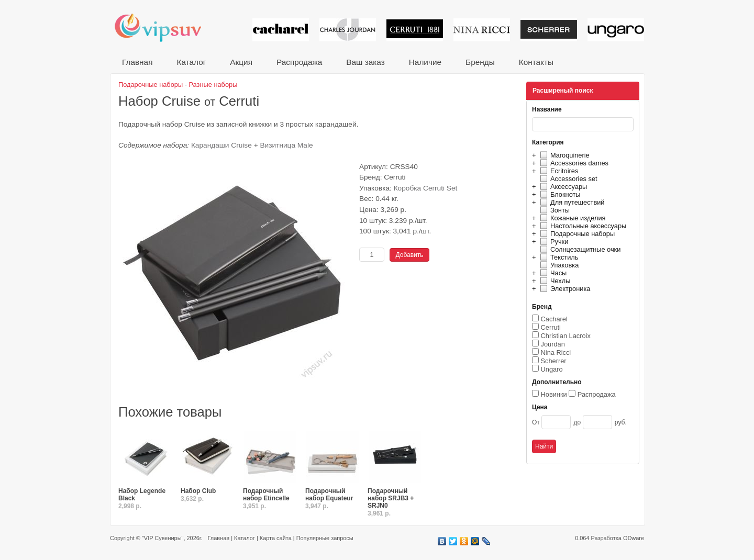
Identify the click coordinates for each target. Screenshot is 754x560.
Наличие (425, 62)
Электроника (564, 289)
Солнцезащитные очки (579, 249)
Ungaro (552, 369)
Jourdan (553, 344)
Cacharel (554, 319)
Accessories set (567, 179)
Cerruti (551, 327)
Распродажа (299, 62)
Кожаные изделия (571, 218)
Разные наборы (213, 85)
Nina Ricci (556, 352)
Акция (241, 62)
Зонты (553, 210)
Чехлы (554, 281)
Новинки (554, 394)
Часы (552, 273)
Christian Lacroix (566, 336)
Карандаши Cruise (221, 145)
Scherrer (554, 361)
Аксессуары (562, 187)
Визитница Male (286, 145)
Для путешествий (571, 202)
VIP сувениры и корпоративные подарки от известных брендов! (165, 27)
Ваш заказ (365, 62)
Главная (137, 62)
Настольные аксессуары (582, 226)
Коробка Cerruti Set (426, 188)
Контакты (536, 62)
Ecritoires (558, 171)
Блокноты (559, 194)
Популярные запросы (325, 538)
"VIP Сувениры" (163, 538)
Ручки (553, 242)
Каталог (191, 62)
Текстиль (558, 257)
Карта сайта (276, 538)
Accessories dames (573, 163)
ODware (634, 538)
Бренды (480, 62)
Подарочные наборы (576, 234)
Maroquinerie (563, 155)
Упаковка (558, 265)
